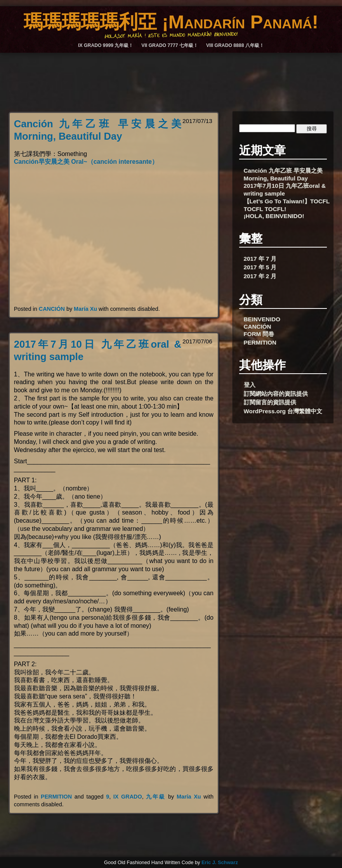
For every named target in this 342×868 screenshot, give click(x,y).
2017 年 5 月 (260, 267)
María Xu (85, 309)
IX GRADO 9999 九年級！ (106, 45)
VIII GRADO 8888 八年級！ (235, 45)
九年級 (156, 797)
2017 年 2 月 (260, 276)
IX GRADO (128, 797)
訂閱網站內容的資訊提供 (276, 394)
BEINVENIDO (262, 319)
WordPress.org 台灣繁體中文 (283, 411)
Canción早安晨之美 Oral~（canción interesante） (86, 162)
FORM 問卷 (259, 334)
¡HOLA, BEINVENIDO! (274, 216)
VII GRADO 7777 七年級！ (170, 45)
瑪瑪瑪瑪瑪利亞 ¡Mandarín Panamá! (171, 22)
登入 (250, 385)
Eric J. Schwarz (220, 862)
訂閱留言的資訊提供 (270, 402)
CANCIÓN (52, 309)
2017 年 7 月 (260, 259)
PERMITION (56, 797)
